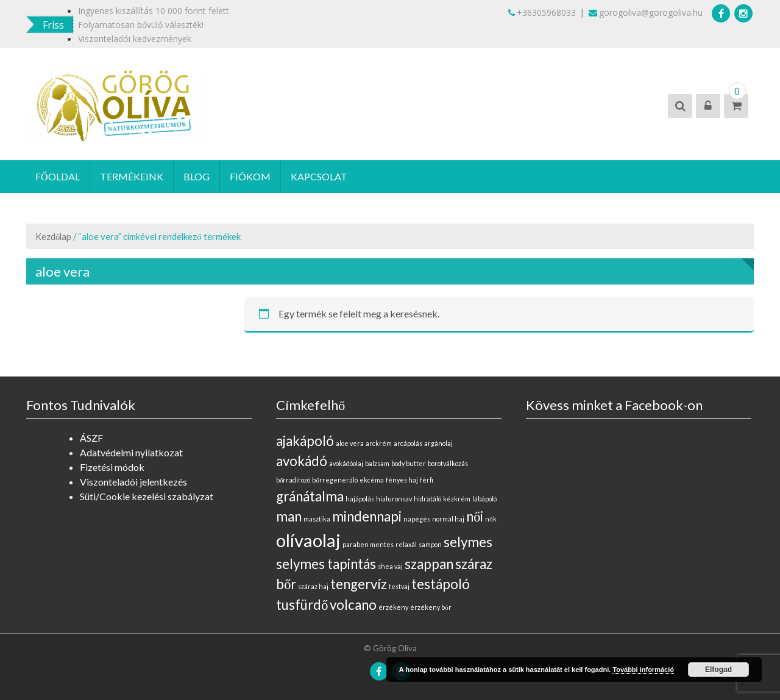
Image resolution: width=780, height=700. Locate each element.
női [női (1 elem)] (475, 516)
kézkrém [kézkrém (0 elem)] (457, 499)
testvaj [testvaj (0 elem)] (399, 586)
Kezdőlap (53, 236)
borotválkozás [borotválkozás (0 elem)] (448, 463)
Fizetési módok (112, 467)
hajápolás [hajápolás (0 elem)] (360, 499)
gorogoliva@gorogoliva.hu (646, 12)
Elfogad (718, 670)
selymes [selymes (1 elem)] (468, 542)
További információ (643, 670)
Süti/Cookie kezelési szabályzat (147, 496)
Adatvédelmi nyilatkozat (131, 452)
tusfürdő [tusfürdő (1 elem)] (302, 605)
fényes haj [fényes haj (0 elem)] (402, 480)
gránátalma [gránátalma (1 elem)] (310, 496)
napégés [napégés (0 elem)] (417, 519)
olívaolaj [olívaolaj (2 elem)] (308, 540)
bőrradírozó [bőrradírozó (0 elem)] (293, 480)
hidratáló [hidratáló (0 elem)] (427, 499)
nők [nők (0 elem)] (491, 519)
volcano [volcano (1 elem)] (353, 605)
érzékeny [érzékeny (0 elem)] (393, 607)
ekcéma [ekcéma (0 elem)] (372, 480)
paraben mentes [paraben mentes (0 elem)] (368, 544)
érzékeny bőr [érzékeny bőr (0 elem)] (431, 607)
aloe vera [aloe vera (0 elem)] (350, 443)
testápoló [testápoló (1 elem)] (441, 584)
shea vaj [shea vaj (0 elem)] (390, 566)
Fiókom (250, 176)
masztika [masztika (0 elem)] (317, 519)
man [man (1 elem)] (289, 516)
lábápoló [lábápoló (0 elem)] (484, 499)
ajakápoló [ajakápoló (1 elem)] (305, 441)
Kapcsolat (319, 176)
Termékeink (132, 176)
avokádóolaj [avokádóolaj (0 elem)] (346, 463)
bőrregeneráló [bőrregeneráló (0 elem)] (335, 480)
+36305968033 (542, 12)
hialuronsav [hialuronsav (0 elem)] (394, 499)
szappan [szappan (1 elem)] (429, 564)
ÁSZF (91, 438)
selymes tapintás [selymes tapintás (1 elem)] (326, 564)
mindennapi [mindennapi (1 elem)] (367, 516)
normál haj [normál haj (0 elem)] (448, 519)
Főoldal (58, 176)
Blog (197, 176)
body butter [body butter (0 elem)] (409, 463)
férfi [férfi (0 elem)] (427, 480)
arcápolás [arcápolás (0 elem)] (408, 443)
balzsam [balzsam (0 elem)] (377, 463)
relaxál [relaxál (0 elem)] (406, 544)
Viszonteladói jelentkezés (133, 482)
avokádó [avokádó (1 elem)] (302, 461)
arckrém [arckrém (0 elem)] (379, 443)
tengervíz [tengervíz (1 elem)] (359, 584)
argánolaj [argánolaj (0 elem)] (438, 443)
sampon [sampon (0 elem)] (430, 544)
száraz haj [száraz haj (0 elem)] (313, 586)
